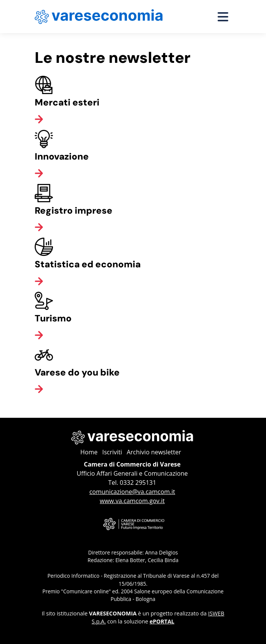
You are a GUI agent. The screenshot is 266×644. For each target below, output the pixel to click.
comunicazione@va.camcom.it (132, 492)
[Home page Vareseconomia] (99, 17)
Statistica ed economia (88, 264)
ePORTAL (162, 621)
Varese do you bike (77, 372)
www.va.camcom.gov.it (132, 501)
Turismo (53, 318)
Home (89, 452)
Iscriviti (112, 452)
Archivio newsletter (154, 452)
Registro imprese (74, 210)
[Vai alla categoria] (39, 119)
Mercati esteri (67, 102)
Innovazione (62, 156)
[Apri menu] (223, 17)
